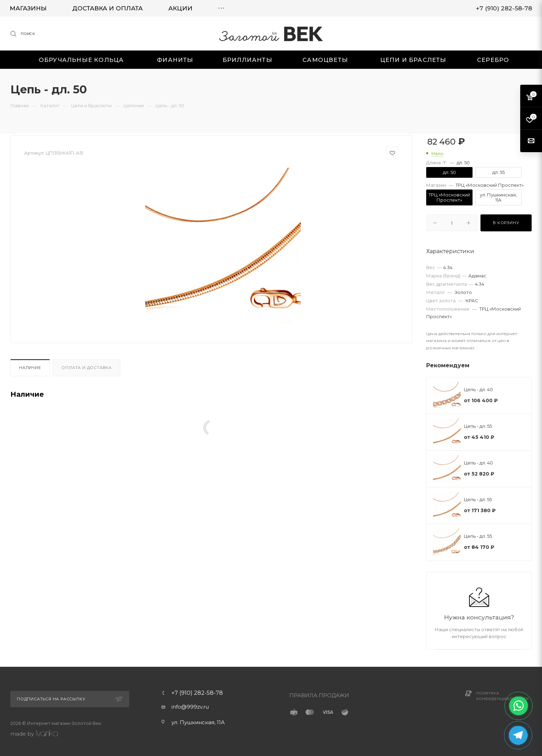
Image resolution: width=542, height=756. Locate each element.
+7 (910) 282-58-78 (197, 693)
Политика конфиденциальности (502, 696)
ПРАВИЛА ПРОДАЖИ (319, 695)
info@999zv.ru (190, 707)
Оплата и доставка (87, 368)
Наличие (30, 368)
